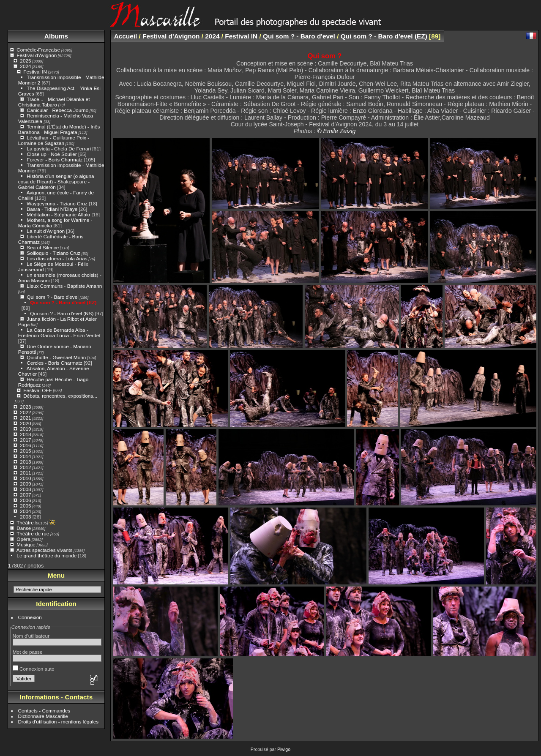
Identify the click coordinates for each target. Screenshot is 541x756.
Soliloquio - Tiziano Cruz (53, 253)
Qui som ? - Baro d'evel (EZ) (63, 302)
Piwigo (284, 749)
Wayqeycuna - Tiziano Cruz (57, 203)
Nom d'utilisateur (31, 636)
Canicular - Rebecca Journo (57, 110)
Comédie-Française (38, 50)
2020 (25, 423)
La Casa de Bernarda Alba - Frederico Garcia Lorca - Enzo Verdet (59, 333)
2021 (25, 418)
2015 (25, 451)
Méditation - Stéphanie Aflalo (58, 214)
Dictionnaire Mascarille (43, 716)
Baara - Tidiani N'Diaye (52, 209)
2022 (25, 412)
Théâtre (25, 523)
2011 (25, 473)
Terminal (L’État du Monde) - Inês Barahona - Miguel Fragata (59, 129)
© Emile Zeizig (336, 131)
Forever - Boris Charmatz (55, 160)
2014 (25, 456)
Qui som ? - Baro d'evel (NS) (62, 313)
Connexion (30, 617)
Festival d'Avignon (37, 55)
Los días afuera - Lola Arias (57, 258)
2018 (25, 434)
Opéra (23, 539)
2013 (25, 462)
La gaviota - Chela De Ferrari (59, 149)
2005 (25, 506)
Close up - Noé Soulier (52, 154)
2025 (25, 61)
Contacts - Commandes (44, 711)
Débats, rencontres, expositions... (60, 396)
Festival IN (35, 72)
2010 (25, 478)
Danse (24, 528)
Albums (56, 36)
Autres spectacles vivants (45, 550)
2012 (25, 467)
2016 (25, 445)
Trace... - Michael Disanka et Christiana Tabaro (54, 102)
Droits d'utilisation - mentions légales (59, 722)
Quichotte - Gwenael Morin (56, 357)
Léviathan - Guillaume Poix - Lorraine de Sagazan (54, 140)
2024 (25, 66)
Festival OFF (37, 390)
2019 (25, 429)
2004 (25, 511)
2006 (25, 500)
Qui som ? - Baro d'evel (53, 297)
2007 (25, 495)
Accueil (126, 36)
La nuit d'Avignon (46, 231)
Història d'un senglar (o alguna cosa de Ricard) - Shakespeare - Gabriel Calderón (56, 181)
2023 (25, 407)
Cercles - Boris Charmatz (54, 363)
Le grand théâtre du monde (46, 555)
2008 (25, 489)
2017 (25, 440)
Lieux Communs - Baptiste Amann (64, 286)
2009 (25, 484)
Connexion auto (34, 669)
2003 (25, 517)
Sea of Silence (43, 247)
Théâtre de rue (33, 534)
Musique (26, 544)
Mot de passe (28, 652)
